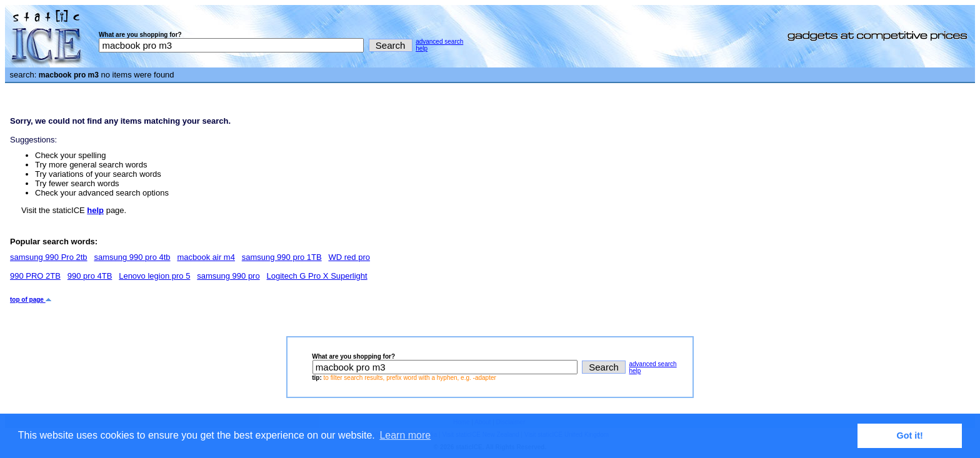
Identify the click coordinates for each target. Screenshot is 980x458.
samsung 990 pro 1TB (282, 257)
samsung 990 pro (228, 276)
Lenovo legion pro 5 (154, 276)
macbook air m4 (206, 257)
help (422, 48)
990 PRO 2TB (35, 276)
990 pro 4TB (90, 276)
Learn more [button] (405, 435)
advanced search (439, 42)
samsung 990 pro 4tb (132, 257)
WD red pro (349, 257)
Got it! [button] (910, 436)
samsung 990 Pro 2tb (49, 257)
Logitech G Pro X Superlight (317, 276)
